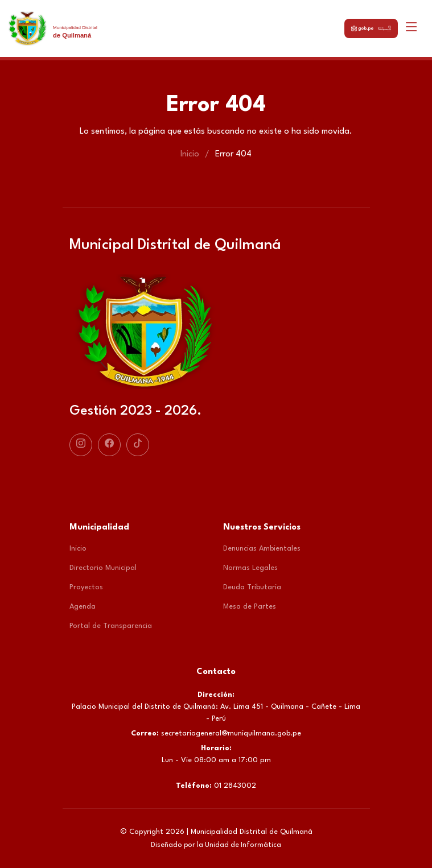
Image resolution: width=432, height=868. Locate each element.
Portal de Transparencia (111, 626)
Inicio (190, 154)
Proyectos (86, 587)
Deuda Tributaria (252, 587)
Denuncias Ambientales (262, 549)
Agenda (83, 607)
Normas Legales (250, 568)
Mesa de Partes (250, 607)
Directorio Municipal (103, 568)
